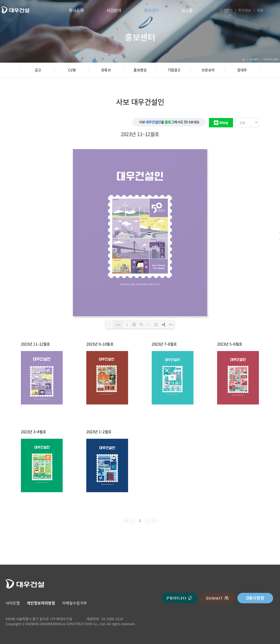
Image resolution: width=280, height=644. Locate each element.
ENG (230, 15)
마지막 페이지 (154, 521)
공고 (38, 70)
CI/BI (72, 70)
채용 (260, 10)
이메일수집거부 (74, 603)
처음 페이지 (126, 521)
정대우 (242, 70)
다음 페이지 (148, 521)
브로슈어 (208, 70)
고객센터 (226, 10)
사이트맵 (13, 603)
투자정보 (245, 10)
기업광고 (174, 70)
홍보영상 (140, 70)
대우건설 (15, 10)
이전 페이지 (132, 521)
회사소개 (76, 10)
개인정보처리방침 (41, 603)
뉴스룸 (187, 10)
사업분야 (114, 10)
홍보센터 (151, 10)
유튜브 (106, 70)
